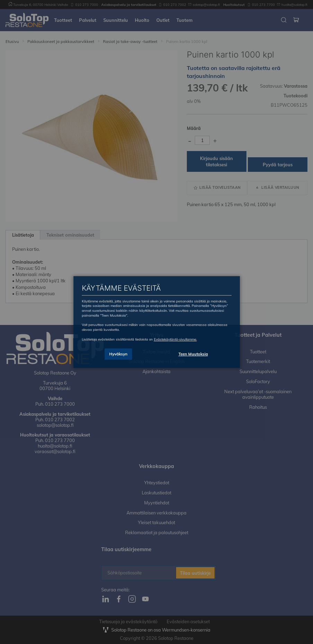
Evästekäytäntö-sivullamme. (175, 339)
